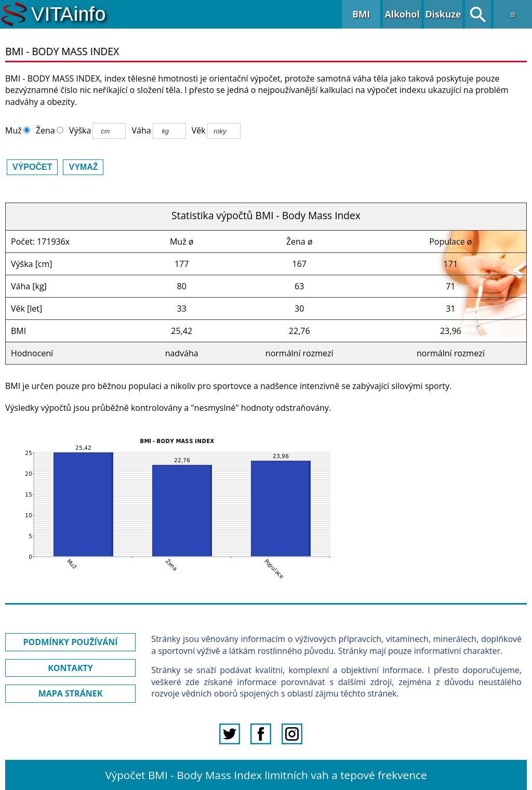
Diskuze (443, 14)
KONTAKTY (70, 668)
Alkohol (402, 14)
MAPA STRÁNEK (71, 693)
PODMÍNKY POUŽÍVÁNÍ (71, 642)
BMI (361, 14)
